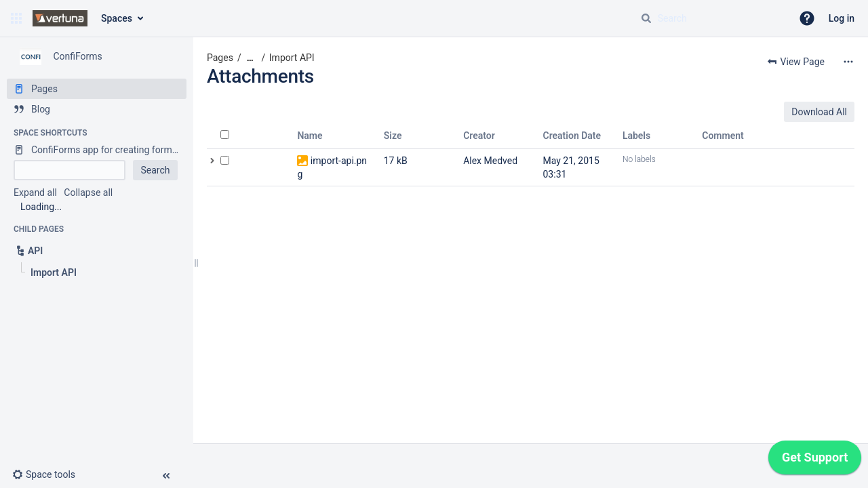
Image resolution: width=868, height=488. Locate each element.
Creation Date (572, 136)
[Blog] (97, 109)
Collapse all (88, 192)
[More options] (848, 62)
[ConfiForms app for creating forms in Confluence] (97, 150)
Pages (220, 58)
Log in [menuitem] (842, 18)
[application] (815, 461)
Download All (819, 112)
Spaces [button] (117, 18)
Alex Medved (490, 161)
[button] (16, 18)
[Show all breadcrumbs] (250, 58)
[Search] (646, 18)
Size (393, 136)
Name (310, 136)
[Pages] (97, 89)
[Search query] (711, 18)
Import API (292, 58)
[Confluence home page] (60, 18)
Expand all (35, 192)
